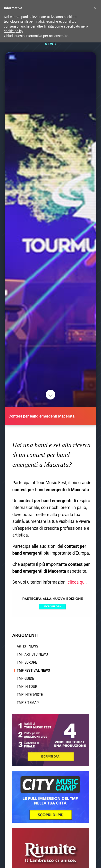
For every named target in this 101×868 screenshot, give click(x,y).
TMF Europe (27, 662)
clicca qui (76, 582)
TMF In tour (27, 687)
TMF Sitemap (28, 703)
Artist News (27, 646)
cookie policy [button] (13, 31)
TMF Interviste (30, 695)
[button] (95, 8)
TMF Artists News (32, 654)
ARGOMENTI (25, 635)
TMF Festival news (33, 670)
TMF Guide (25, 678)
